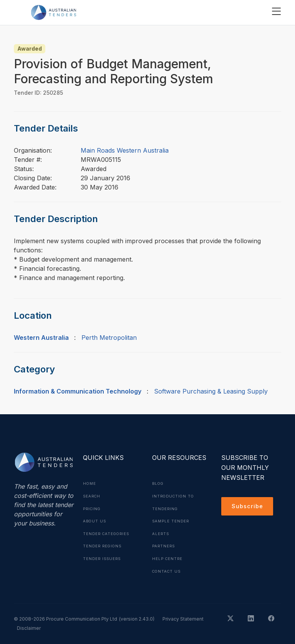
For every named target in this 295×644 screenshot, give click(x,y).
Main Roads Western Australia (125, 150)
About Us (95, 520)
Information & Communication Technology (78, 391)
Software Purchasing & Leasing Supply (211, 391)
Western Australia (41, 338)
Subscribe (248, 507)
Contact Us (168, 569)
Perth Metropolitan (109, 338)
